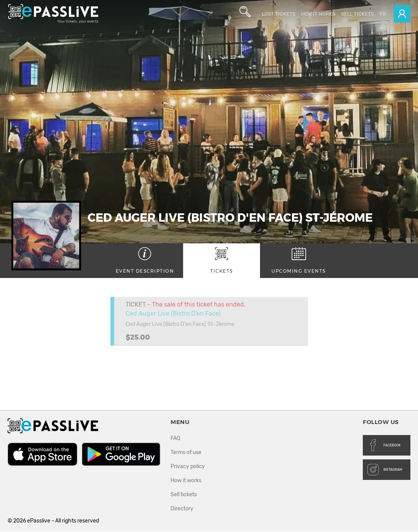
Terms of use (186, 453)
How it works (318, 14)
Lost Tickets (279, 14)
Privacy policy (188, 467)
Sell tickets (357, 14)
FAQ (175, 439)
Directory (182, 509)
